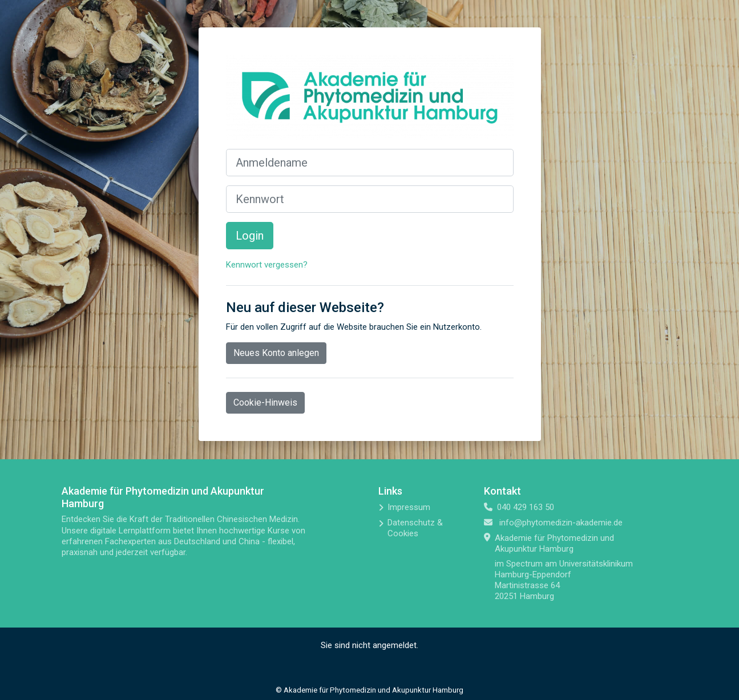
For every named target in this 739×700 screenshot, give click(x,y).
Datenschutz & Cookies (415, 528)
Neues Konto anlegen (276, 353)
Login (250, 236)
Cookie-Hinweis (265, 402)
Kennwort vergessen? (267, 265)
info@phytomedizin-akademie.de (561, 523)
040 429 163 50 (526, 507)
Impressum (409, 507)
